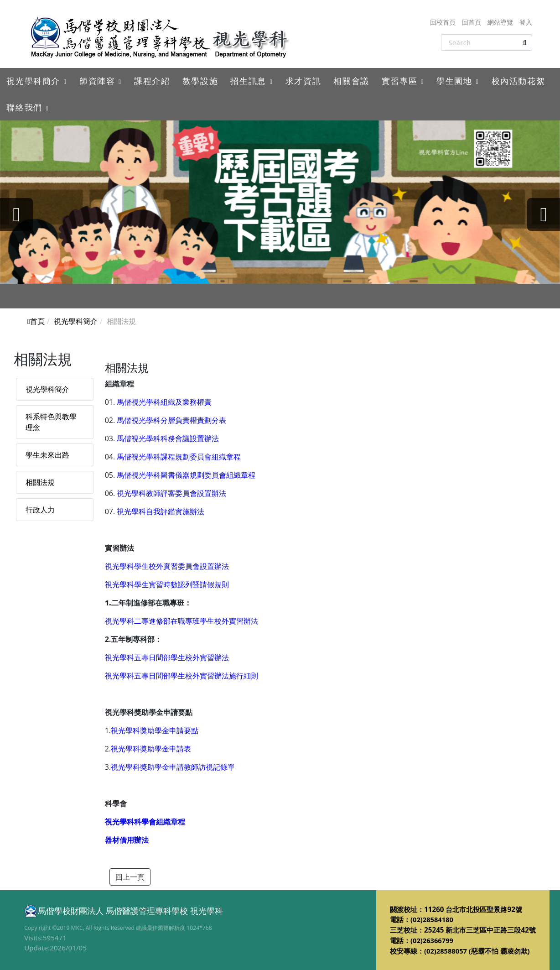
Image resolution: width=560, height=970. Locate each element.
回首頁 (472, 22)
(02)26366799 (433, 940)
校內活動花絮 (519, 81)
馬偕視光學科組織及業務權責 (164, 402)
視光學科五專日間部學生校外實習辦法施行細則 (181, 676)
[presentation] (18, 214)
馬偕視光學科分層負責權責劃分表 (171, 420)
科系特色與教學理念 (51, 422)
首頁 (36, 321)
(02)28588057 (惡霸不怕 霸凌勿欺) (478, 951)
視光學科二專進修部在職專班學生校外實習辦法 (181, 621)
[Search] (487, 42)
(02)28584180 (433, 919)
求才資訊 (303, 81)
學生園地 (454, 81)
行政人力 (40, 510)
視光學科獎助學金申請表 (151, 749)
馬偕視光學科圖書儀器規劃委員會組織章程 (186, 475)
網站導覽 (500, 22)
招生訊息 (248, 81)
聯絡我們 (24, 107)
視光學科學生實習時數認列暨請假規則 (167, 584)
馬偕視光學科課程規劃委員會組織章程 (179, 457)
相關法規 (40, 482)
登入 (526, 22)
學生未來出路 (47, 455)
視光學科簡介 (33, 81)
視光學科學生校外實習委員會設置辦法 (167, 566)
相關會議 (351, 81)
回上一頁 (130, 877)
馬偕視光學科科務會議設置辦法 (168, 438)
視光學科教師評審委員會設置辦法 (171, 493)
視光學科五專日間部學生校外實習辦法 (167, 657)
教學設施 (200, 81)
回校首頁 (443, 22)
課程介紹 (152, 81)
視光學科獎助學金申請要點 (155, 730)
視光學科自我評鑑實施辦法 (161, 511)
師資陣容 (97, 81)
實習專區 (399, 81)
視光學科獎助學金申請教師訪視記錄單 (173, 767)
